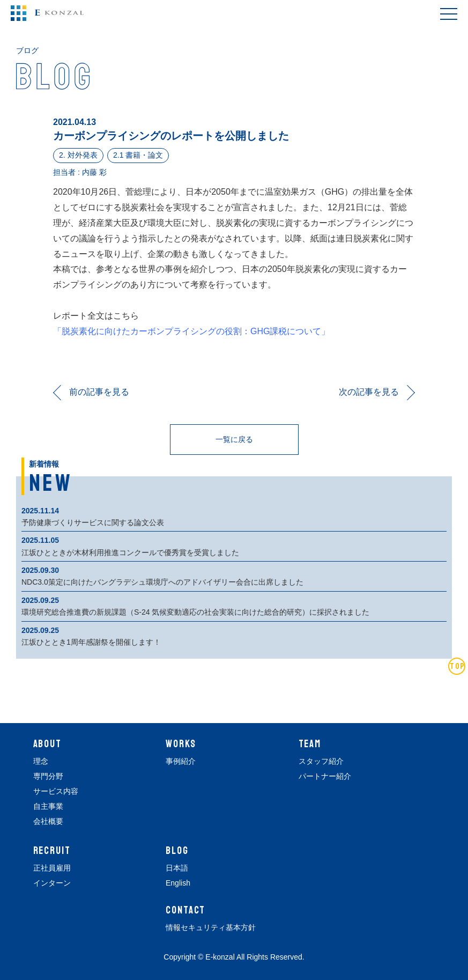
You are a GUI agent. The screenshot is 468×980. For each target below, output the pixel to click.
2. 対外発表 (78, 155)
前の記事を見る (99, 392)
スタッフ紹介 (321, 761)
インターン (52, 883)
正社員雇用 (52, 868)
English (178, 883)
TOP (458, 666)
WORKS (181, 744)
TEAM (310, 744)
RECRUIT (52, 851)
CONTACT (185, 910)
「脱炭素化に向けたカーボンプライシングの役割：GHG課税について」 (191, 331)
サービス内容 (56, 791)
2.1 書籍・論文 (138, 155)
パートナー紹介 (325, 776)
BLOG (177, 851)
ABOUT (48, 744)
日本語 (177, 868)
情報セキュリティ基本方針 (211, 927)
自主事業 (48, 806)
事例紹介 (181, 761)
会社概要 (48, 821)
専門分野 (48, 776)
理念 (41, 761)
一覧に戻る (234, 439)
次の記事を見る (369, 392)
